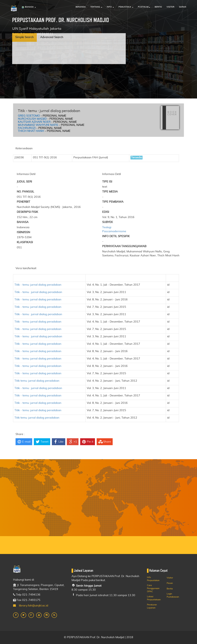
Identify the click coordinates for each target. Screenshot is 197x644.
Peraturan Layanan (152, 606)
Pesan (170, 583)
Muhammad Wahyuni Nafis (38, 125)
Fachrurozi (27, 128)
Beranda (81, 7)
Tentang (96, 7)
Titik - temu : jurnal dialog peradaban (38, 292)
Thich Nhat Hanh (31, 131)
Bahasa (29, 7)
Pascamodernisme (114, 231)
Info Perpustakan (153, 579)
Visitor (170, 7)
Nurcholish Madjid (32, 119)
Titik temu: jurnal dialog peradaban (37, 381)
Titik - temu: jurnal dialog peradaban (38, 285)
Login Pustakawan (173, 595)
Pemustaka (126, 7)
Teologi (107, 227)
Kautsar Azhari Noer (34, 122)
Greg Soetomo (29, 116)
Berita (158, 7)
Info (110, 7)
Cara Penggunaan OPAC (153, 588)
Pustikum (144, 7)
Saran (183, 7)
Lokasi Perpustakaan (154, 598)
